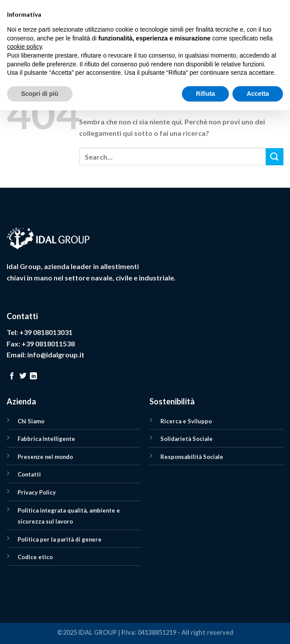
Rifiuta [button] (206, 627)
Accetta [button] (258, 627)
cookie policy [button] (24, 580)
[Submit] (275, 157)
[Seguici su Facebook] (12, 376)
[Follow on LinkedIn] (33, 376)
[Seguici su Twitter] (23, 376)
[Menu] (12, 33)
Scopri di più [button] (40, 627)
